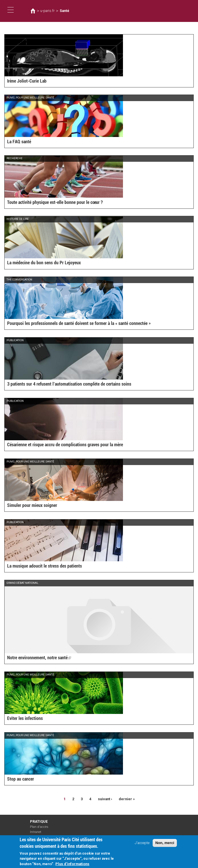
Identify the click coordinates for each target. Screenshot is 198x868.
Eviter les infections (25, 718)
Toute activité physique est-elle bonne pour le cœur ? (55, 202)
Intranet (36, 832)
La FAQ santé (19, 142)
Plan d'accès (39, 827)
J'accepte (142, 844)
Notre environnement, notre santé (39, 658)
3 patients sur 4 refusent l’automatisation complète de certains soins (69, 384)
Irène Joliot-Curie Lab (27, 81)
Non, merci (165, 844)
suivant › (105, 799)
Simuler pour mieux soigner (32, 505)
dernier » (127, 799)
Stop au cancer (21, 779)
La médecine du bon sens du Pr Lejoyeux (44, 263)
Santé (64, 11)
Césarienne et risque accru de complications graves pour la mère (65, 445)
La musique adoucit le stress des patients (45, 566)
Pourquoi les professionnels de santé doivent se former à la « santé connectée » (79, 323)
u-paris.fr (47, 11)
